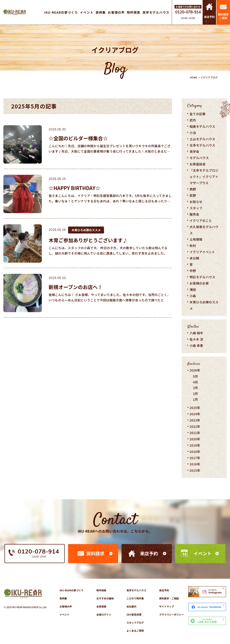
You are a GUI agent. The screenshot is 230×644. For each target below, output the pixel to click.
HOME (193, 77)
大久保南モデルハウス (204, 230)
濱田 (193, 290)
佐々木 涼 (196, 339)
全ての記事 (198, 114)
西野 (193, 189)
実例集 (63, 598)
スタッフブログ (135, 622)
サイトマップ (166, 606)
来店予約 (149, 553)
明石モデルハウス (202, 277)
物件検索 (101, 590)
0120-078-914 (188, 12)
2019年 (195, 445)
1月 (196, 399)
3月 (196, 388)
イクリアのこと (201, 220)
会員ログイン (104, 614)
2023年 (195, 420)
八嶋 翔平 (196, 333)
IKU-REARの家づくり (72, 590)
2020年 (195, 439)
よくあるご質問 (135, 631)
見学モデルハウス (136, 590)
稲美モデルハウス (202, 126)
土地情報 (196, 239)
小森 (193, 296)
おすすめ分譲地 (105, 598)
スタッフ (196, 208)
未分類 (194, 258)
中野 (193, 271)
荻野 (193, 195)
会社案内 (131, 606)
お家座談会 (198, 164)
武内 (193, 120)
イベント (203, 553)
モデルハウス (199, 158)
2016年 (195, 464)
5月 (196, 376)
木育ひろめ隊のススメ (204, 305)
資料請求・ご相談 (169, 598)
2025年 (195, 408)
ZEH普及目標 (134, 614)
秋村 (193, 246)
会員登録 (101, 606)
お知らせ (196, 202)
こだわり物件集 (135, 598)
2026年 (195, 370)
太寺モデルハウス (202, 145)
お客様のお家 (199, 283)
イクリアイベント (202, 252)
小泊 (193, 133)
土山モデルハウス (202, 139)
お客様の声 (66, 606)
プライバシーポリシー (171, 614)
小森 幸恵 (196, 346)
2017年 (195, 458)
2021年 (195, 433)
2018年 (195, 452)
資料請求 (95, 553)
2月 (196, 393)
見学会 (194, 151)
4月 (196, 382)
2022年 (195, 426)
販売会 (194, 214)
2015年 (195, 470)
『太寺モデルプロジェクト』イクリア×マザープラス (204, 177)
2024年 (195, 414)
